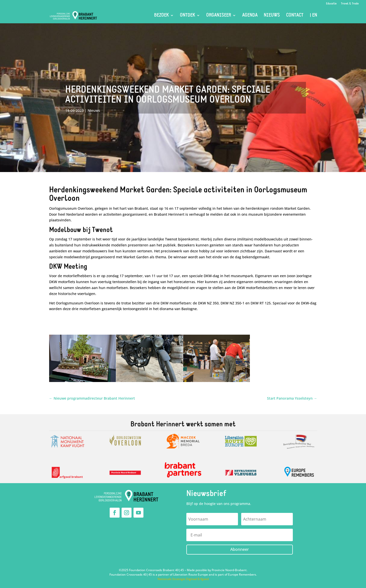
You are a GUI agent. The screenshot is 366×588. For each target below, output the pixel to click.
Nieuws (272, 16)
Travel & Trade (350, 4)
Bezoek (161, 16)
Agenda (250, 16)
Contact (295, 16)
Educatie (331, 4)
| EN (313, 16)
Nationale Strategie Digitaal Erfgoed (183, 579)
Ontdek (187, 16)
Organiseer (219, 16)
